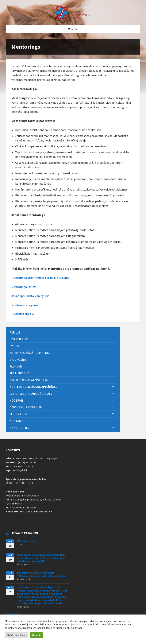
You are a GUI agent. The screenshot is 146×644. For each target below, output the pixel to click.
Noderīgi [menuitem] (16, 400)
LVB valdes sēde (27, 541)
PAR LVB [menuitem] (15, 332)
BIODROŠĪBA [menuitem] (18, 360)
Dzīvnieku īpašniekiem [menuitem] (26, 407)
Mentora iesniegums (25, 305)
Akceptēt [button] (36, 635)
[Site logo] (73, 18)
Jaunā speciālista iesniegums (30, 296)
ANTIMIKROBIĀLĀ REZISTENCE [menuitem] (30, 353)
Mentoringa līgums (24, 287)
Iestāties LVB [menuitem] (19, 339)
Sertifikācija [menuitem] (19, 373)
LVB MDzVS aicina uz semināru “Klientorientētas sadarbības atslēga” (42, 574)
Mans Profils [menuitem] (19, 428)
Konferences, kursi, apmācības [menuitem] (33, 387)
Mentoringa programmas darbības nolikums (40, 278)
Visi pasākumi (13, 614)
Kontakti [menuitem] (17, 421)
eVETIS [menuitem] (14, 346)
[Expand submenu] (113, 332)
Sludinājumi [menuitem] (19, 414)
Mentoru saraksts (23, 314)
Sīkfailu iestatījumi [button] (16, 635)
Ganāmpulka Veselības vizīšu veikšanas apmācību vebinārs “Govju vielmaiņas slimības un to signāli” (41, 558)
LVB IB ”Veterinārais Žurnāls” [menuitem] (31, 394)
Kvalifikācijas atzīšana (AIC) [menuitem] (30, 380)
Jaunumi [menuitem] (16, 366)
